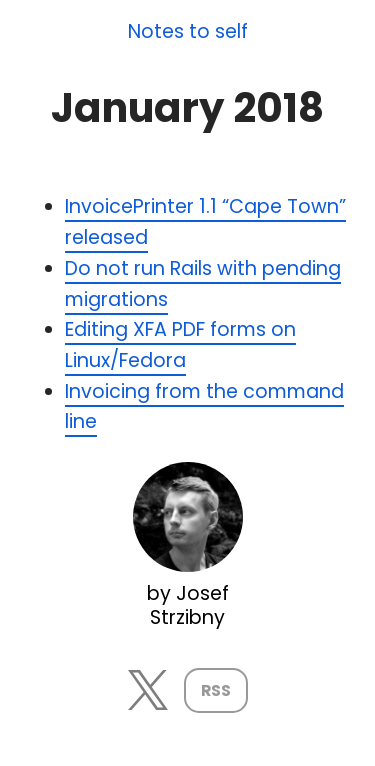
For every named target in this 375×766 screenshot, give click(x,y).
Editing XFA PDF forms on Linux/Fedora (180, 345)
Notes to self (188, 32)
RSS (216, 690)
